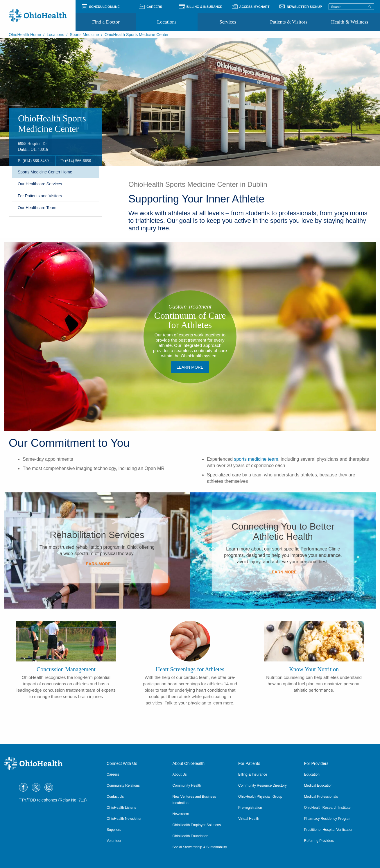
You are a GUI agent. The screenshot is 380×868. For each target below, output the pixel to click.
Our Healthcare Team (37, 208)
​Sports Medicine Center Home (45, 172)
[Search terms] (351, 7)
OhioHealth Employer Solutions (197, 825)
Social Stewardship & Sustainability (200, 847)
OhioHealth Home (25, 35)
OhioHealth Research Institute (327, 808)
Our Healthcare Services (40, 184)
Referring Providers (319, 841)
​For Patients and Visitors (40, 196)
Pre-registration (250, 808)
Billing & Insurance (253, 774)
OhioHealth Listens (121, 808)
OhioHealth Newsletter (124, 819)
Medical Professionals (321, 797)
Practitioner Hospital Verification (329, 830)
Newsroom (181, 814)
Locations (167, 22)
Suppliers (114, 830)
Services (228, 22)
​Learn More (190, 367)
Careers (113, 774)
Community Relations (123, 785)
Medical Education (318, 785)
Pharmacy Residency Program (328, 819)
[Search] (370, 6)
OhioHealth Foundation (190, 836)
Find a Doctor (106, 22)
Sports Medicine (84, 35)
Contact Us (115, 797)
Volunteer (114, 841)
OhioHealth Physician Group (260, 797)
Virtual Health (249, 819)
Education (312, 774)
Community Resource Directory (262, 785)
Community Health (187, 785)
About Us (180, 774)
